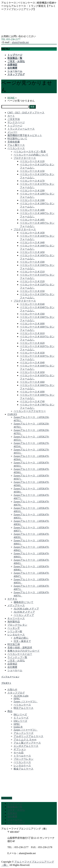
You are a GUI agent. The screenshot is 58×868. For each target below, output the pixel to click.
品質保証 (12, 664)
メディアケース (16, 605)
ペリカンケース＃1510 (32, 272)
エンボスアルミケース (26, 746)
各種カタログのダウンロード (24, 651)
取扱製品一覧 (15, 807)
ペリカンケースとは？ (20, 654)
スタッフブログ (16, 693)
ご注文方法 (14, 119)
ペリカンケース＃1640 (32, 362)
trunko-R (18, 727)
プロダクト (6, 683)
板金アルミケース (24, 769)
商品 (10, 711)
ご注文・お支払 (16, 661)
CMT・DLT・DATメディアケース (26, 113)
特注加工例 (14, 644)
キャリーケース (16, 618)
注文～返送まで (22, 641)
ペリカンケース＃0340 (32, 304)
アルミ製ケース (16, 145)
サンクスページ (16, 122)
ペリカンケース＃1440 (32, 242)
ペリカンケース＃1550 (32, 291)
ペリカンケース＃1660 (32, 382)
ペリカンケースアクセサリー (30, 411)
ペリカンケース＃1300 (32, 200)
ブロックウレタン (17, 625)
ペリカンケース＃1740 (32, 401)
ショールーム (15, 670)
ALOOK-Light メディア (26, 609)
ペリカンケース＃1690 (32, 392)
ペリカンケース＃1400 (32, 210)
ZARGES (12, 414)
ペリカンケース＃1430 (32, 233)
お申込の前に (21, 638)
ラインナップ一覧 (17, 657)
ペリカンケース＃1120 (32, 161)
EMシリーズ (20, 721)
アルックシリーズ (24, 733)
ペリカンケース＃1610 (32, 333)
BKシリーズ (20, 714)
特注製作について (17, 139)
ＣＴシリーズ (21, 718)
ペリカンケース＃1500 (32, 262)
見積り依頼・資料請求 (20, 648)
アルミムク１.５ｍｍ (25, 740)
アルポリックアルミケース (28, 736)
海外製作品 (14, 622)
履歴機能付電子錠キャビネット (25, 135)
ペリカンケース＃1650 (32, 372)
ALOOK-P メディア (24, 612)
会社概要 (12, 667)
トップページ (15, 126)
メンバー (12, 132)
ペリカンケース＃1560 (32, 314)
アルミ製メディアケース (27, 743)
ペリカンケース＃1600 (32, 324)
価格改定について (24, 602)
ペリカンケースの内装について (31, 155)
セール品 (19, 752)
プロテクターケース (25, 158)
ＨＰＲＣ (12, 599)
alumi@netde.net (20, 42)
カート (11, 116)
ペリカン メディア (24, 615)
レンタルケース (16, 635)
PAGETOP (7, 798)
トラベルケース (22, 756)
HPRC (17, 699)
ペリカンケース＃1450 (32, 252)
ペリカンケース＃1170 (32, 181)
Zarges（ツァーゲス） (26, 701)
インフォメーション (10, 677)
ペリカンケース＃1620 (32, 343)
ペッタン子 (14, 628)
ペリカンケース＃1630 (32, 353)
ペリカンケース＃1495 (32, 220)
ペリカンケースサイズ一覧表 (30, 152)
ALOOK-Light (21, 696)
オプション (20, 749)
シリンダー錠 (15, 631)
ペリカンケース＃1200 (32, 190)
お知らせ (12, 689)
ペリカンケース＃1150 (32, 171)
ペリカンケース (16, 148)
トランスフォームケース (21, 129)
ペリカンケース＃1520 (32, 281)
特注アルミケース (24, 708)
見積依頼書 (14, 142)
